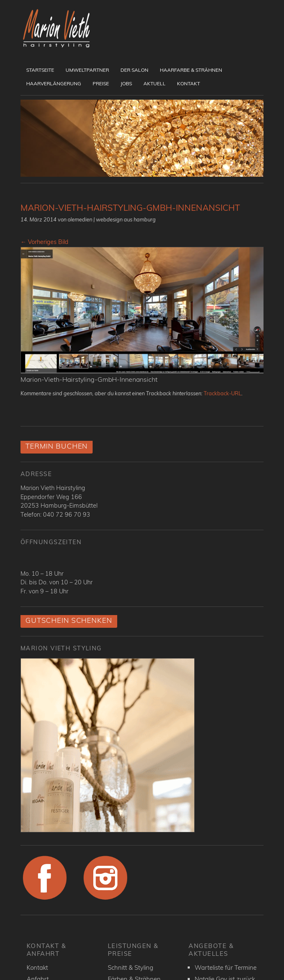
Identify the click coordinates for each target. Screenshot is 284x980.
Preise (101, 83)
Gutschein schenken (69, 620)
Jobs (126, 83)
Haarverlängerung (54, 83)
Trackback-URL (223, 393)
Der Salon (134, 70)
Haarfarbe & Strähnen (191, 70)
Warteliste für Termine (226, 967)
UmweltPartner (87, 70)
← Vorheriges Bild (44, 242)
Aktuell (154, 83)
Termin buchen (57, 446)
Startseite (40, 70)
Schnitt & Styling (131, 967)
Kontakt (189, 83)
